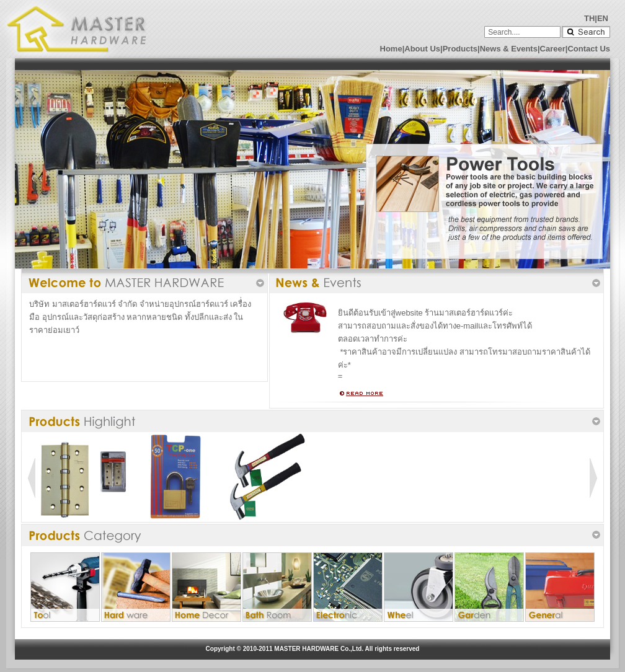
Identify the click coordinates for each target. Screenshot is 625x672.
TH (589, 18)
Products (460, 49)
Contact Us (589, 49)
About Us (422, 49)
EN (603, 18)
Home (391, 49)
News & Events (509, 49)
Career (553, 49)
